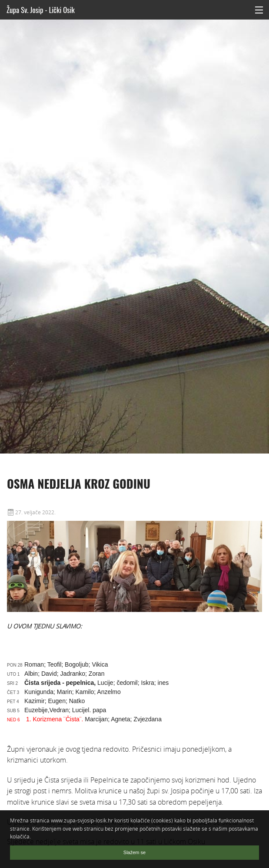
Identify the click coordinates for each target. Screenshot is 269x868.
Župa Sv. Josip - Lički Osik (41, 10)
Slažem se (134, 852)
